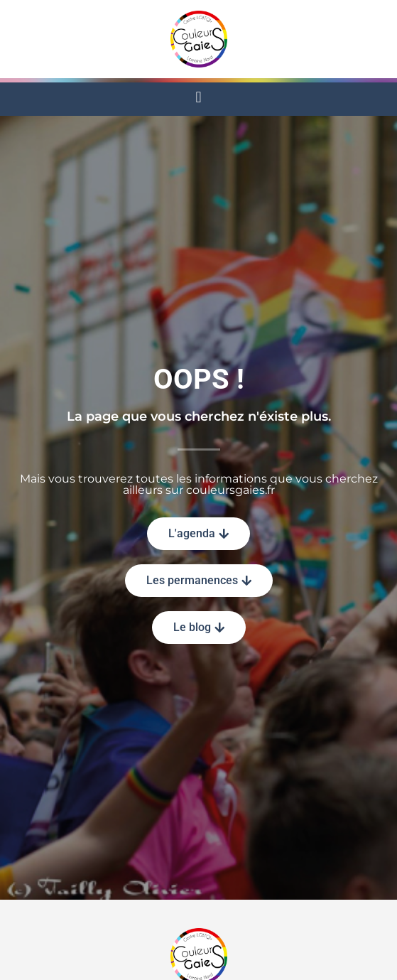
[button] (198, 97)
